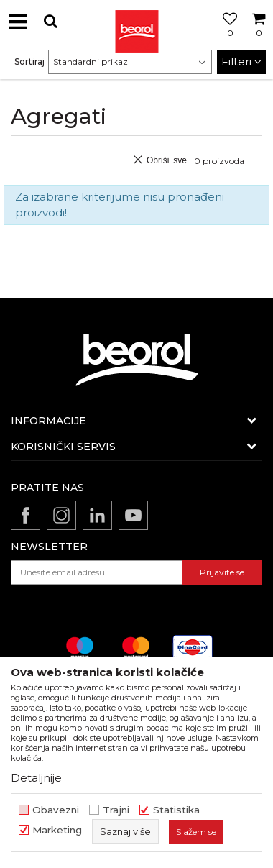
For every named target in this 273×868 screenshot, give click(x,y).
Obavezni (56, 810)
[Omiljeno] (226, 38)
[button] (50, 21)
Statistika (176, 810)
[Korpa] (259, 38)
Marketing (57, 830)
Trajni (116, 810)
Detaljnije (36, 778)
